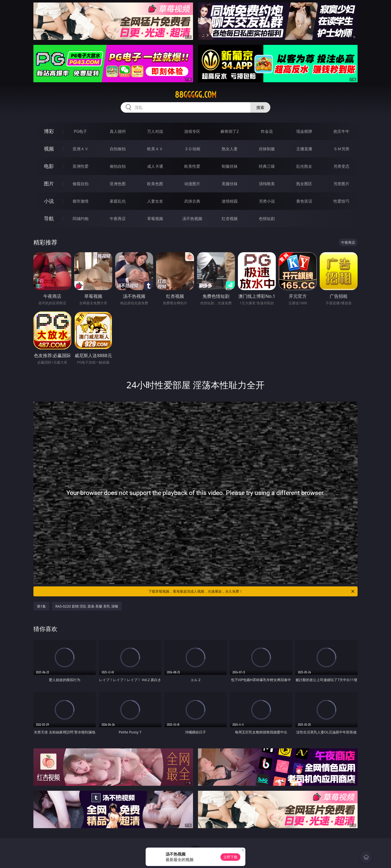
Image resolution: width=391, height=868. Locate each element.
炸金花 (267, 131)
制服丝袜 (230, 166)
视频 (49, 149)
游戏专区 (192, 131)
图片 (49, 184)
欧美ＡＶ (155, 149)
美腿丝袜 (230, 184)
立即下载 (230, 857)
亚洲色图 (118, 184)
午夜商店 (118, 219)
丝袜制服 (267, 149)
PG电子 (80, 131)
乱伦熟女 (304, 166)
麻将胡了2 (230, 131)
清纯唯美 (267, 184)
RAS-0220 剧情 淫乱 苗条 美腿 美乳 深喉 (87, 606)
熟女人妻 (230, 149)
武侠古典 (192, 201)
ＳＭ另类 (341, 149)
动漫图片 (192, 184)
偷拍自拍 (118, 166)
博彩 (49, 131)
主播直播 (304, 149)
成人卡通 (155, 166)
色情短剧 (267, 219)
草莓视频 (155, 219)
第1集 (41, 606)
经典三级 (267, 166)
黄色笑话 (304, 201)
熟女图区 (304, 184)
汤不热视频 (192, 219)
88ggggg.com (196, 95)
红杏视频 (230, 219)
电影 (49, 166)
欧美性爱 (192, 166)
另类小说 (267, 201)
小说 (49, 201)
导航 (49, 218)
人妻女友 (155, 201)
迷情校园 (230, 201)
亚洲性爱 (81, 166)
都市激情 (81, 201)
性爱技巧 (341, 201)
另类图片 (341, 184)
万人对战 (155, 131)
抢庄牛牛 (341, 131)
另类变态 (341, 166)
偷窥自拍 (81, 184)
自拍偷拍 (118, 149)
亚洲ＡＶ (81, 149)
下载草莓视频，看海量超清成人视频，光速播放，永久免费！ (252, 591)
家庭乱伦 (118, 201)
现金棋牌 (304, 131)
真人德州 (118, 131)
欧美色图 (155, 184)
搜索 (260, 107)
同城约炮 (81, 219)
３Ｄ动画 (192, 149)
